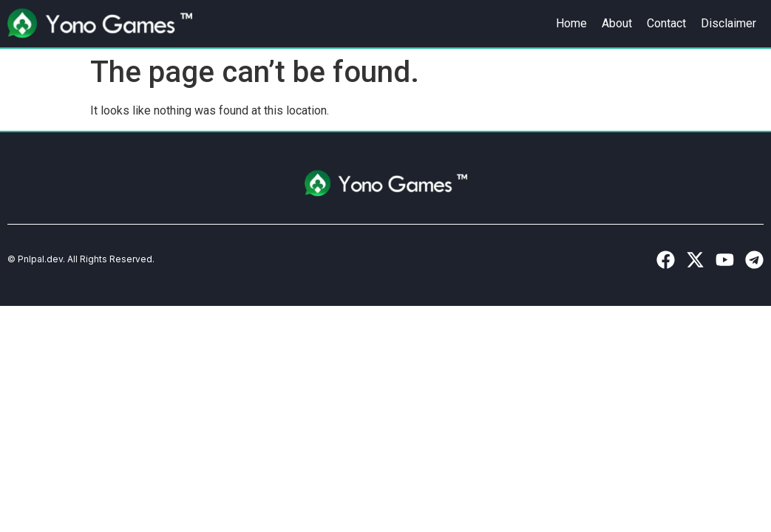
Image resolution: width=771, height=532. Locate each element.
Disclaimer (728, 23)
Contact (666, 23)
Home (571, 23)
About (617, 23)
